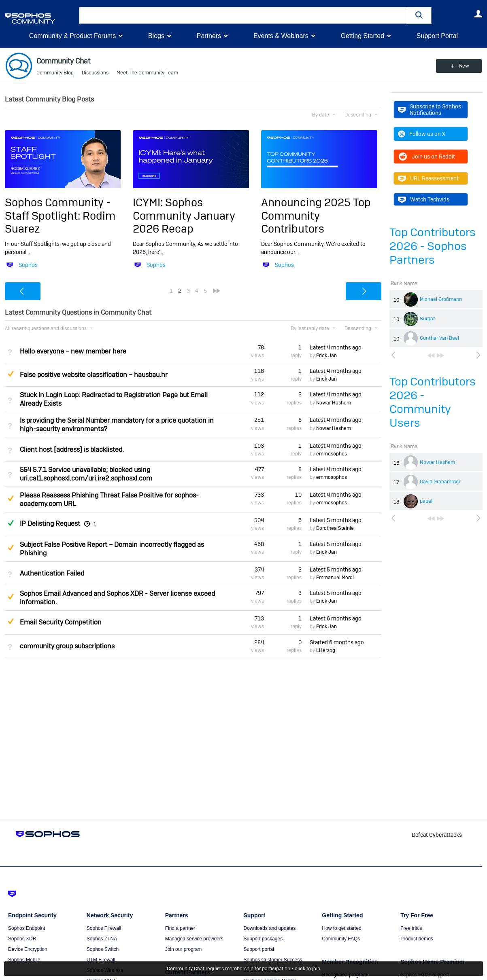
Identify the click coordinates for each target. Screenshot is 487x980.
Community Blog (55, 73)
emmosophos (332, 454)
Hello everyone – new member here (73, 351)
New (464, 66)
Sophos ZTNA (102, 939)
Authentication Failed (52, 573)
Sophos (28, 265)
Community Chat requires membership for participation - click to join (243, 969)
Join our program (184, 949)
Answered (11, 523)
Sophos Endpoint (27, 928)
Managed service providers (194, 939)
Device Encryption (28, 949)
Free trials (411, 928)
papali (427, 501)
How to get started (341, 928)
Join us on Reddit (426, 157)
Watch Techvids (424, 199)
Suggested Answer (11, 374)
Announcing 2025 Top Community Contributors (316, 216)
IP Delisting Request (50, 524)
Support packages (263, 939)
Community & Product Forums (72, 36)
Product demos (417, 939)
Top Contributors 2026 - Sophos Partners (433, 246)
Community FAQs (341, 939)
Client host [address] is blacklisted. (72, 450)
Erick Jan (326, 356)
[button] (419, 15)
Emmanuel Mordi (335, 578)
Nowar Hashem (437, 462)
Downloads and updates (269, 928)
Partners (209, 36)
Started (337, 642)
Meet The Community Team (147, 73)
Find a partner (180, 928)
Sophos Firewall (104, 928)
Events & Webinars (281, 36)
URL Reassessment (428, 178)
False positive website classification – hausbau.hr (94, 375)
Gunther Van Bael (439, 338)
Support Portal (437, 36)
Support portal (258, 949)
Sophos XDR (22, 939)
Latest (336, 347)
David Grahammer (440, 482)
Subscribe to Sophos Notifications (430, 110)
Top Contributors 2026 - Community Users (433, 402)
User (478, 14)
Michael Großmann (441, 299)
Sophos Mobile (24, 960)
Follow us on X (422, 134)
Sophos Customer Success (273, 960)
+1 (94, 524)
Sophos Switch (103, 949)
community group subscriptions (67, 646)
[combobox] (243, 15)
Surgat (427, 319)
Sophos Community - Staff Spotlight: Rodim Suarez (60, 216)
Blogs (156, 36)
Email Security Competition (61, 622)
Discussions (95, 73)
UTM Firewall (101, 960)
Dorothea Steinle (335, 528)
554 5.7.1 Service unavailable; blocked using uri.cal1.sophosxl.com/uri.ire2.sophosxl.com (86, 474)
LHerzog (326, 650)
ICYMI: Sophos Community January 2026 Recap (184, 216)
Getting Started (362, 36)
